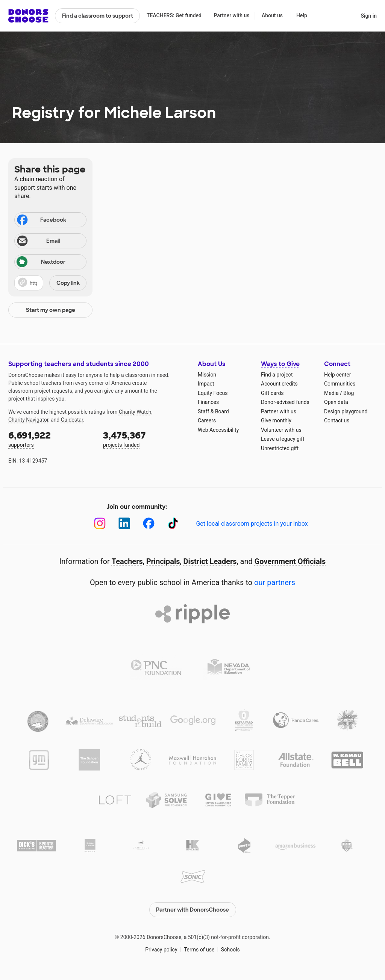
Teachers (127, 561)
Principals (163, 561)
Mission (207, 375)
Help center (337, 375)
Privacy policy (161, 950)
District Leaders (210, 561)
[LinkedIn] (124, 523)
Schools (230, 950)
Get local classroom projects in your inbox (252, 524)
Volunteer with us (281, 430)
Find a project (277, 375)
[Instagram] (100, 523)
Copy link (68, 283)
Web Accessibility (218, 430)
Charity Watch (135, 412)
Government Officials (290, 561)
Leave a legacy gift (283, 439)
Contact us (337, 420)
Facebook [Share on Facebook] (41, 221)
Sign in (369, 16)
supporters (50, 439)
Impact (206, 384)
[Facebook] (149, 523)
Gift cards (272, 393)
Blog (349, 393)
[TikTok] (173, 523)
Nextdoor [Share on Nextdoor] (41, 262)
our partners (275, 582)
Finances (208, 402)
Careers (207, 420)
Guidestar (72, 420)
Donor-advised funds (285, 402)
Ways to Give (280, 364)
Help (302, 15)
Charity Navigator (28, 420)
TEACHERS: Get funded (174, 15)
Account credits (279, 384)
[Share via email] (50, 241)
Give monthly (276, 420)
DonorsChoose (28, 16)
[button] (50, 283)
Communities (340, 384)
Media (331, 393)
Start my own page (51, 310)
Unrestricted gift (280, 448)
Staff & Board (213, 411)
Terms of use (199, 950)
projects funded (145, 439)
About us (272, 15)
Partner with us (232, 15)
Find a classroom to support (98, 16)
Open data (336, 402)
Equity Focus (213, 393)
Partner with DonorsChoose (192, 910)
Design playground (346, 411)
